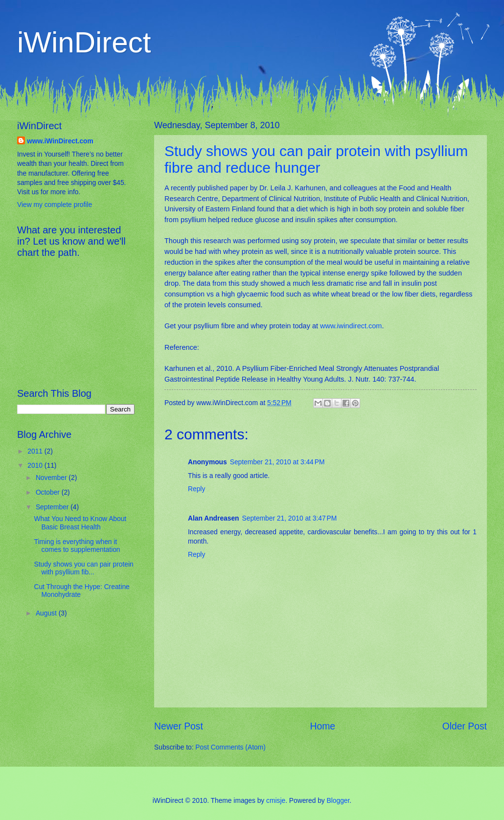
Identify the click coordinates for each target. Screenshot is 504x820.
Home (323, 726)
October (49, 492)
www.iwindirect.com (351, 326)
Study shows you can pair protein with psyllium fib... (83, 569)
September (53, 507)
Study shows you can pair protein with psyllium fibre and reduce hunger (316, 159)
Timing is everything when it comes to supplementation (77, 546)
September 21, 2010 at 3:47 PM (290, 518)
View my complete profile (55, 205)
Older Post (465, 726)
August (47, 613)
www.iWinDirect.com (60, 141)
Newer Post (179, 726)
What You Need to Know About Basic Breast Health (80, 523)
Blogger (338, 801)
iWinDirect (84, 42)
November (52, 478)
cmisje (276, 801)
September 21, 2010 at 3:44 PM (277, 462)
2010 (36, 466)
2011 (36, 451)
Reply (196, 489)
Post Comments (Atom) (230, 747)
